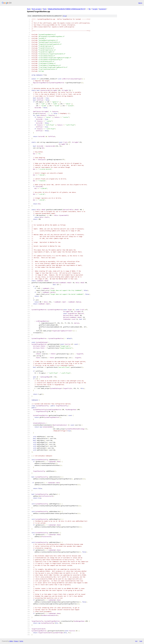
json (141, 641)
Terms (21, 641)
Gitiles (11, 641)
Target (95, 9)
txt (136, 641)
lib (90, 9)
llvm (29, 9)
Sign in (140, 3)
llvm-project (37, 9)
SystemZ (102, 9)
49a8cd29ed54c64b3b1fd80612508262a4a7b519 (66, 9)
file (65, 16)
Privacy (16, 641)
